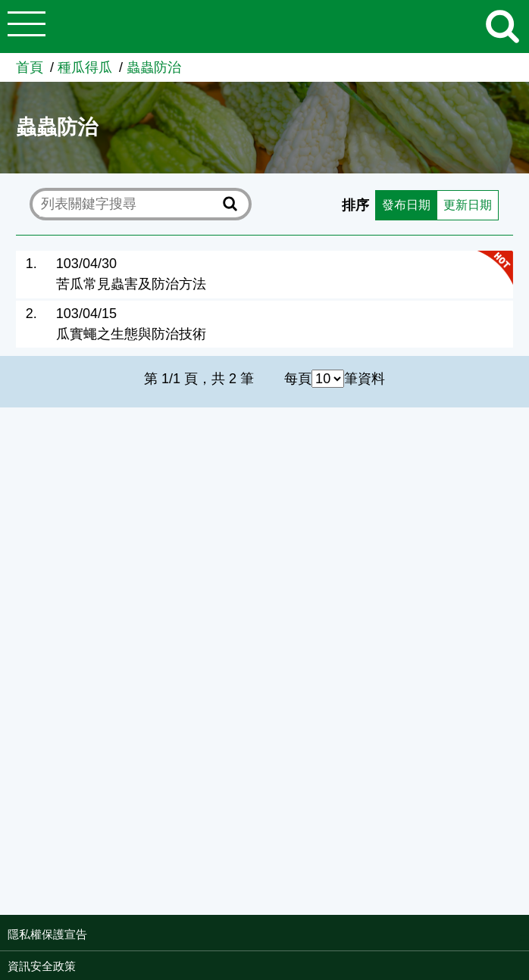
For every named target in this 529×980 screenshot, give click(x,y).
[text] (129, 204)
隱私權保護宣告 (47, 934)
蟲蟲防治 (154, 67)
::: (524, 936)
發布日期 (396, 204)
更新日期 (465, 204)
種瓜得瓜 (85, 67)
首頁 (30, 67)
